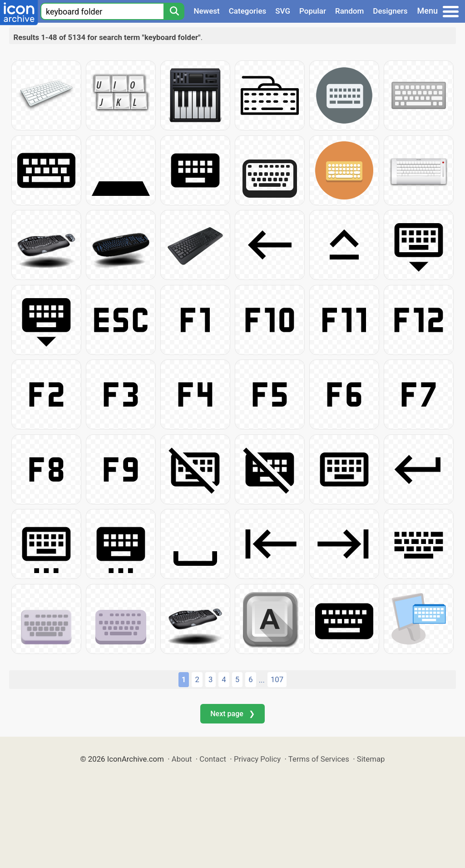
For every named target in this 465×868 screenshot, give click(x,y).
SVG (283, 11)
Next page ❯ (232, 714)
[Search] (174, 11)
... (262, 680)
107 (277, 679)
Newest (206, 11)
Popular (313, 11)
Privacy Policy (257, 759)
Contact (213, 759)
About (182, 759)
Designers (390, 11)
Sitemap (371, 759)
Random (349, 11)
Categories (248, 11)
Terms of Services (319, 759)
